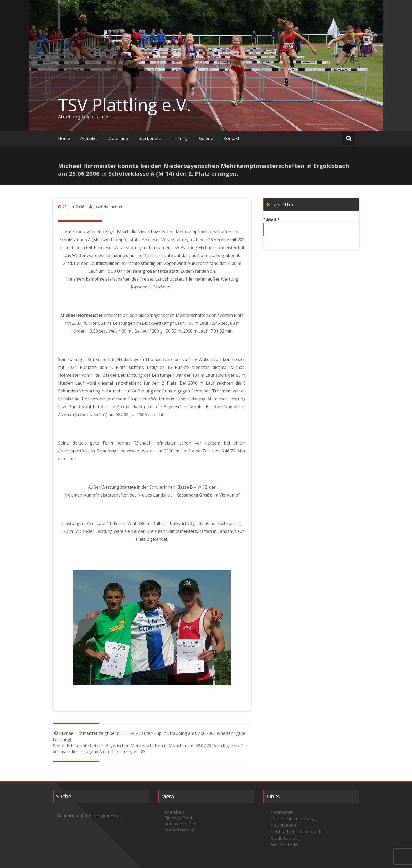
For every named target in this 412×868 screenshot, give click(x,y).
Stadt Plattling (285, 838)
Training (180, 138)
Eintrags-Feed (178, 818)
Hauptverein (284, 825)
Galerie (206, 138)
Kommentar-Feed (182, 824)
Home (64, 138)
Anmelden (174, 812)
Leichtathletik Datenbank (296, 832)
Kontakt (231, 138)
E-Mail (271, 220)
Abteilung (119, 138)
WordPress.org (179, 829)
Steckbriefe (150, 138)
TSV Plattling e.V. (125, 105)
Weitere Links (285, 845)
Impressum (282, 812)
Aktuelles (89, 138)
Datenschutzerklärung (293, 819)
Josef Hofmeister (108, 207)
